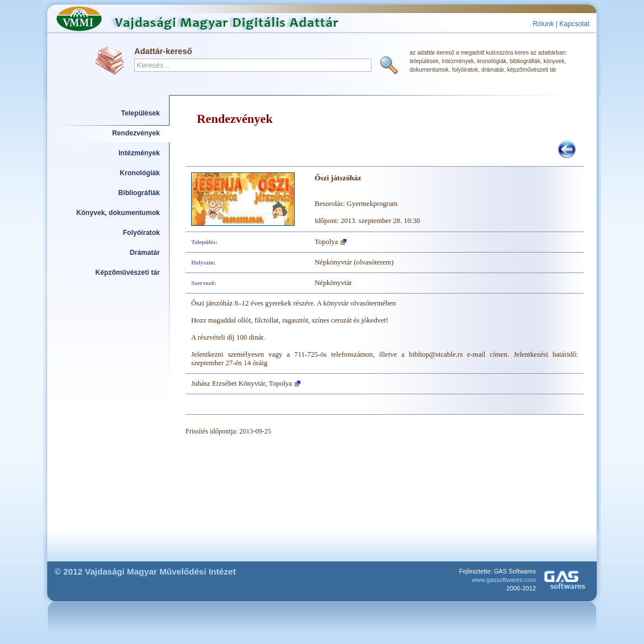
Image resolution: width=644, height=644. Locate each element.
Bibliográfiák (139, 193)
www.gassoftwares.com (504, 580)
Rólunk (543, 24)
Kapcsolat (574, 24)
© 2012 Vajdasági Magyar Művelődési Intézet (145, 571)
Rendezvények (136, 133)
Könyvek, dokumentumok (118, 213)
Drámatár (145, 253)
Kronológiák (140, 173)
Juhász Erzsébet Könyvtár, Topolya (242, 383)
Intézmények (140, 153)
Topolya (326, 242)
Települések (141, 113)
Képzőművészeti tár (128, 273)
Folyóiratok (141, 233)
